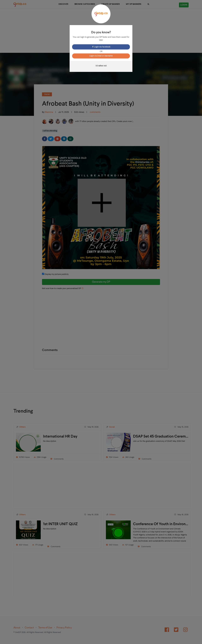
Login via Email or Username (101, 56)
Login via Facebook (101, 47)
